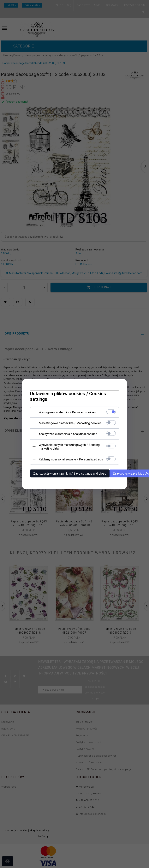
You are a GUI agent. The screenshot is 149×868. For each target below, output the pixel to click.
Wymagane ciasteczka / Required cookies (67, 412)
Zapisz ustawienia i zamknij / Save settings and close (70, 473)
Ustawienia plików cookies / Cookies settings (68, 396)
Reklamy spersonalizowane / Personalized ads (71, 459)
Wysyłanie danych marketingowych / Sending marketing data (69, 446)
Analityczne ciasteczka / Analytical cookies (68, 434)
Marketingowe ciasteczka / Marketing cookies (70, 423)
